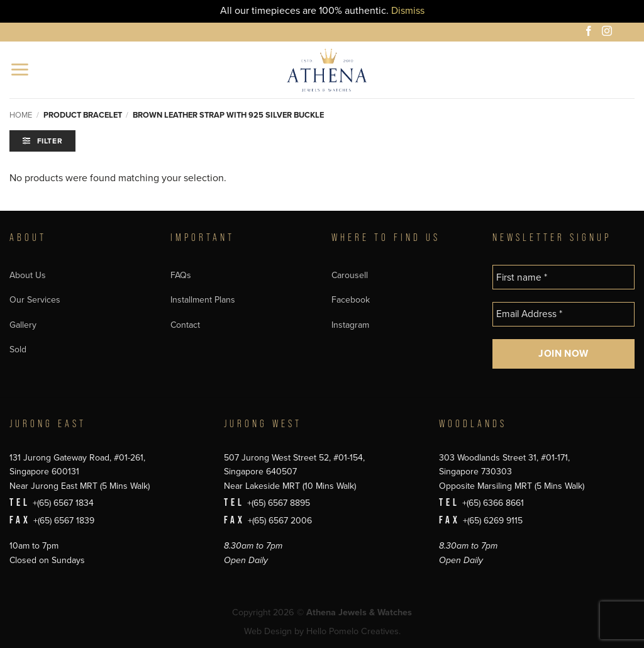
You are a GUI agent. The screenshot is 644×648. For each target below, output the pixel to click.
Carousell (350, 275)
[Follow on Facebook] (591, 33)
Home (21, 115)
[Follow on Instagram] (609, 33)
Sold (18, 349)
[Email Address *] (563, 314)
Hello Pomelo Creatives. (353, 631)
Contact (185, 325)
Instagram (350, 325)
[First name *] (563, 277)
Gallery (23, 325)
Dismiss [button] (408, 11)
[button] (20, 70)
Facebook (351, 300)
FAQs (181, 275)
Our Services (35, 300)
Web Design (268, 631)
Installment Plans (203, 300)
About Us (28, 275)
